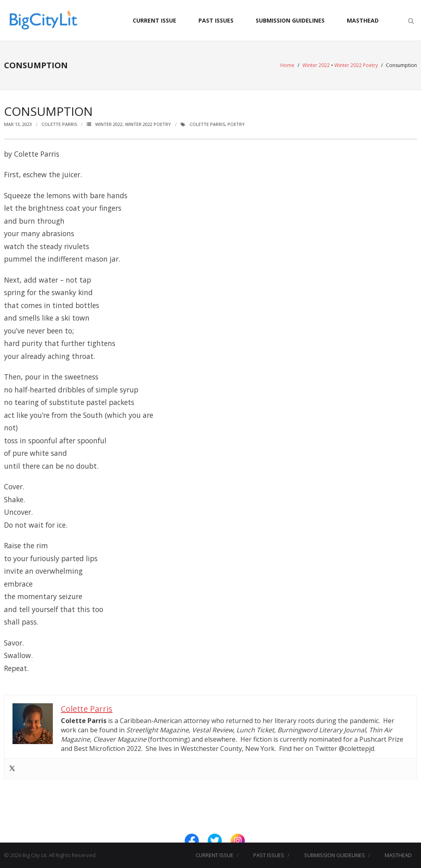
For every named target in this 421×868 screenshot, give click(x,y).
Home (287, 65)
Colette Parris (59, 124)
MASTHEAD (363, 20)
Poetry (236, 124)
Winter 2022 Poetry (356, 65)
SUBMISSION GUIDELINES (290, 20)
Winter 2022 (316, 65)
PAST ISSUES (216, 20)
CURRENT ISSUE (154, 20)
